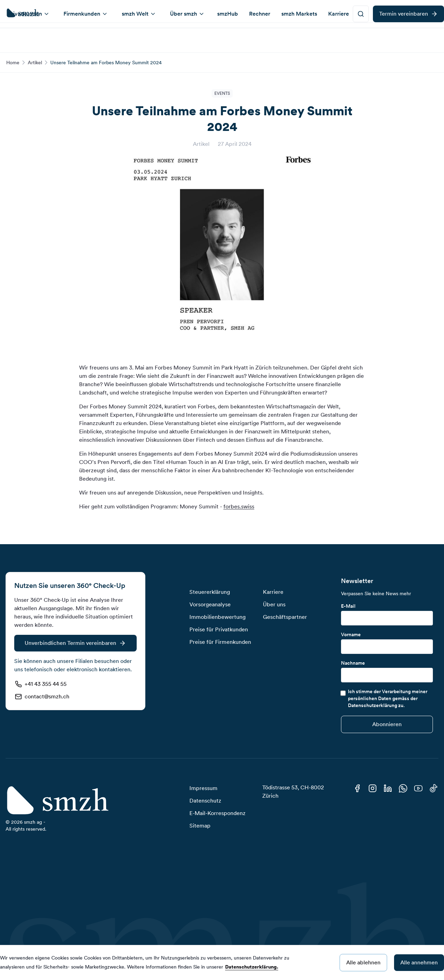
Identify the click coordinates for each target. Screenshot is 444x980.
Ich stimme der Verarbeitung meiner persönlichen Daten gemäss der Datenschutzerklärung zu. (388, 698)
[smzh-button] (361, 38)
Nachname (353, 663)
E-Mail (348, 606)
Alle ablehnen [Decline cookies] (363, 962)
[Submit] (387, 724)
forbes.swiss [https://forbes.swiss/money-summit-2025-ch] (239, 506)
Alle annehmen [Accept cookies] (419, 962)
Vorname (351, 634)
